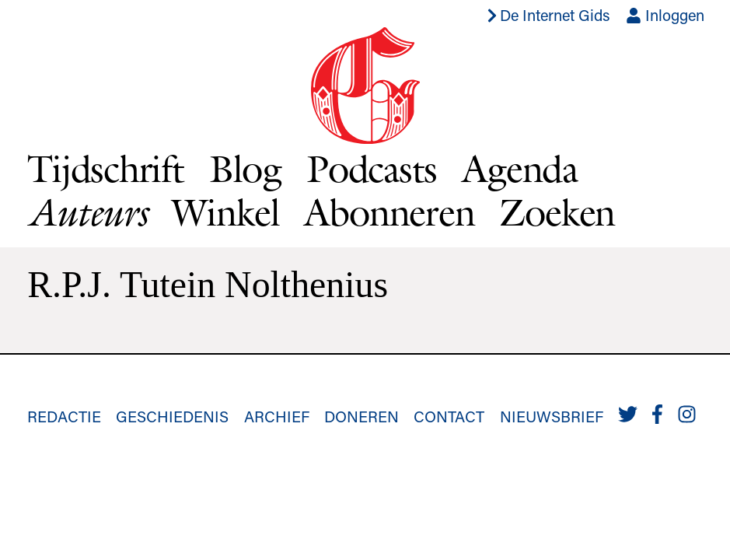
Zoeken (557, 212)
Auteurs (87, 212)
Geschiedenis (172, 416)
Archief (277, 416)
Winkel (226, 212)
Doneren (362, 416)
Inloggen (665, 15)
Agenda (520, 168)
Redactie (64, 416)
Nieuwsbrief (552, 416)
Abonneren (389, 212)
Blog (245, 168)
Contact (449, 416)
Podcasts (372, 168)
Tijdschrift (106, 168)
